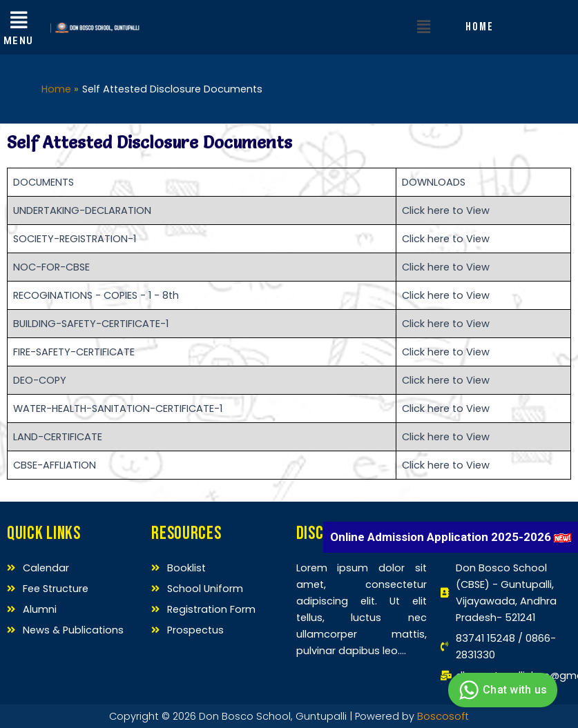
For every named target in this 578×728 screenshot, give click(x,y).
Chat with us (501, 690)
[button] (424, 27)
